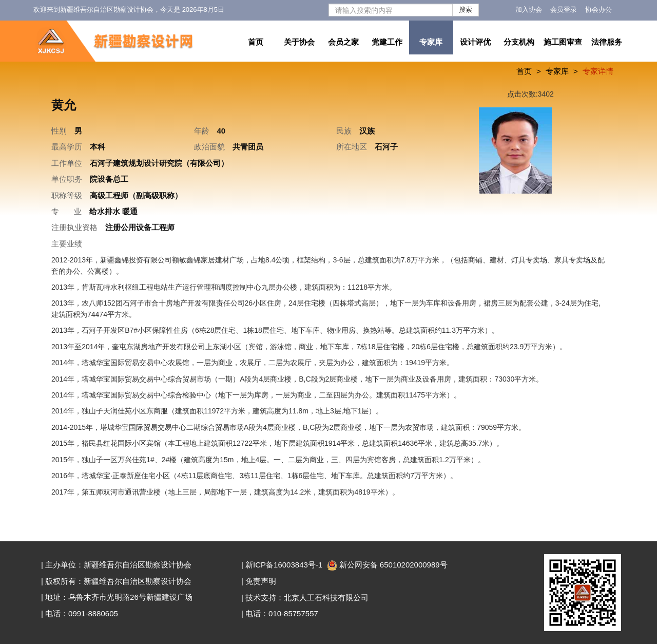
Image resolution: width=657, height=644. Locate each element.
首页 (256, 42)
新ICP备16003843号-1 (284, 565)
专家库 (431, 42)
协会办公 (598, 10)
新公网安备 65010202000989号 (388, 565)
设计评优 (475, 42)
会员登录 (564, 10)
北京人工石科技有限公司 (326, 598)
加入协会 (529, 10)
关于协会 (299, 42)
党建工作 (387, 42)
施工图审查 (563, 42)
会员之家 (343, 42)
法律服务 (607, 42)
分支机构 (519, 42)
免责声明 (261, 581)
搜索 (466, 10)
